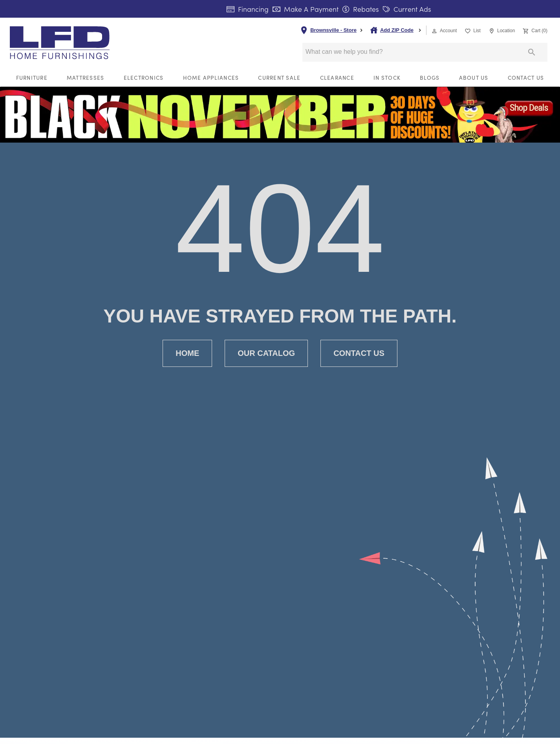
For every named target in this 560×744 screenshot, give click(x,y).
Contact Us (526, 78)
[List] (472, 30)
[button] (434, 31)
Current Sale (279, 78)
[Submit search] (532, 52)
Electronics (144, 78)
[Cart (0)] (534, 30)
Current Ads (407, 9)
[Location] (501, 30)
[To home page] (74, 43)
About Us (474, 78)
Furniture (32, 78)
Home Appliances (211, 78)
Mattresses (86, 78)
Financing (248, 9)
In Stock (387, 78)
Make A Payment (306, 9)
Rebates (361, 9)
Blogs (430, 78)
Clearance (337, 78)
